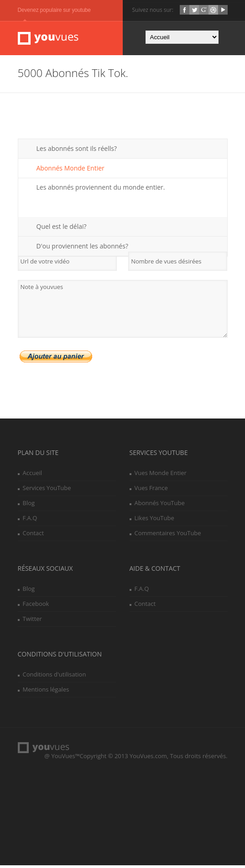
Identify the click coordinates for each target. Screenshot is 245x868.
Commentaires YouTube (168, 536)
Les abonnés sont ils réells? (77, 151)
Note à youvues (123, 312)
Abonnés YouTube (160, 506)
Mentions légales (46, 692)
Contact (34, 536)
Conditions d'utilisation (55, 677)
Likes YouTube (154, 521)
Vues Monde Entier (161, 475)
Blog (29, 506)
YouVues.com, (149, 759)
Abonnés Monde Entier (70, 171)
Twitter (32, 621)
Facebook (36, 606)
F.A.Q (30, 521)
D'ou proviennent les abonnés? (82, 249)
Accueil (33, 475)
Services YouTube (47, 491)
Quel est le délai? (62, 229)
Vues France (151, 491)
